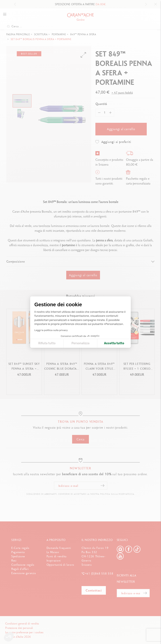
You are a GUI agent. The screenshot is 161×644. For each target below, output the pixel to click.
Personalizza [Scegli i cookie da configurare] (80, 343)
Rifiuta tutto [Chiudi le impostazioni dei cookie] (47, 343)
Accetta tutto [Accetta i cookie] (114, 343)
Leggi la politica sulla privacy (51, 330)
